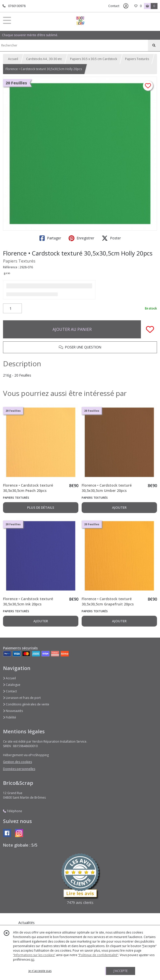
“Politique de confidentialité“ (98, 955)
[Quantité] (12, 308)
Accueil (13, 59)
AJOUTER (119, 507)
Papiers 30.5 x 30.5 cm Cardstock (94, 59)
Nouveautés (13, 711)
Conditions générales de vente (26, 704)
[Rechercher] (154, 45)
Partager (50, 238)
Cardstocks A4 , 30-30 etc (44, 59)
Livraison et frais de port (22, 698)
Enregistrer (81, 238)
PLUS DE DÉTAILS (41, 507)
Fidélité (10, 717)
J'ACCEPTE (121, 971)
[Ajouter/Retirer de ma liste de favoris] (150, 329)
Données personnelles (19, 769)
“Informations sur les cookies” (34, 955)
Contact (114, 6)
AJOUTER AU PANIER (72, 329)
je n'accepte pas (40, 971)
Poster (111, 238)
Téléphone (13, 811)
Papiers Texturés (137, 59)
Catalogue (12, 685)
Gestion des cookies (17, 762)
